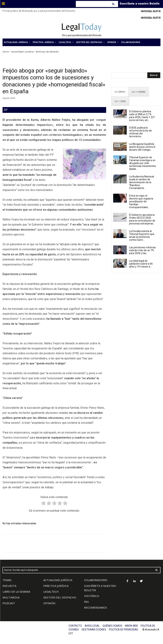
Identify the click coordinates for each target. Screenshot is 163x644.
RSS (86, 602)
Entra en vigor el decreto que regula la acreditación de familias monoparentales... (141, 201)
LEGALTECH (51, 592)
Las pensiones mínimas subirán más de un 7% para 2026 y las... (142, 250)
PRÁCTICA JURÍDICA (56, 586)
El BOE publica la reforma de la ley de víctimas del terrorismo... (140, 132)
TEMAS (7, 580)
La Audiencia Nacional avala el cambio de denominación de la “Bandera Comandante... (142, 182)
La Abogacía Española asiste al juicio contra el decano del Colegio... (142, 147)
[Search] (114, 4)
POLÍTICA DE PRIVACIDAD (123, 630)
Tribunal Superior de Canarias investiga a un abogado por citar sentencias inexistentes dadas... (143, 163)
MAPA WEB (131, 626)
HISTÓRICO (92, 596)
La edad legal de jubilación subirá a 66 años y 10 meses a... (141, 264)
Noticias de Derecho (47, 52)
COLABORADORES (96, 580)
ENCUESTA (9, 586)
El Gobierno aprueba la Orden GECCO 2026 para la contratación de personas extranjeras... (142, 219)
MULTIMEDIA (11, 597)
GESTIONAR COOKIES (94, 630)
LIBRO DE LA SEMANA (16, 592)
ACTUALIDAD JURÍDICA (58, 580)
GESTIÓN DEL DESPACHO (60, 597)
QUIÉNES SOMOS (112, 626)
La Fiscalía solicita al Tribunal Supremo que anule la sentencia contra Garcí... (142, 235)
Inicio (6, 52)
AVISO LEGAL (92, 626)
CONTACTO (75, 626)
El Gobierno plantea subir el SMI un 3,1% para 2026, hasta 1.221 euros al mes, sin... (142, 116)
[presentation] (120, 92)
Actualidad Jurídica (22, 52)
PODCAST (9, 603)
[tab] (120, 92)
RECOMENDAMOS (95, 607)
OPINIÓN (49, 603)
